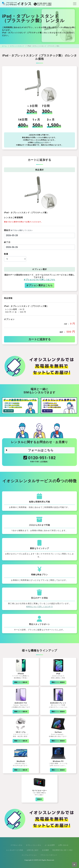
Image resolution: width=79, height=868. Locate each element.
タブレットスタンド (17, 46)
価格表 (39, 799)
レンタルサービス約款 (15, 850)
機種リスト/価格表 (21, 682)
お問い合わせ (63, 845)
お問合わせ (39, 142)
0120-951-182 (39, 460)
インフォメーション (29, 855)
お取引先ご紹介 (33, 850)
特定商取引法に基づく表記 (63, 850)
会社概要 (45, 850)
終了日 (7, 242)
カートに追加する (40, 339)
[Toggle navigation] (74, 4)
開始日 (18, 230)
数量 (6, 254)
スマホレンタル (16, 845)
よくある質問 (50, 845)
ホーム (4, 46)
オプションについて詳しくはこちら (39, 280)
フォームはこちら (30, 450)
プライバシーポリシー (49, 855)
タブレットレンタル (34, 845)
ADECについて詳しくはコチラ (39, 607)
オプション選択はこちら (39, 285)
